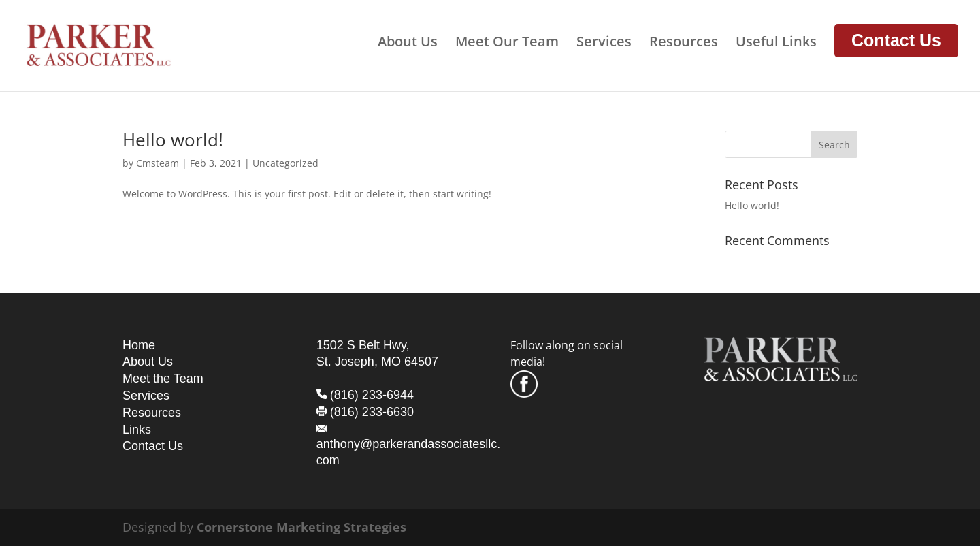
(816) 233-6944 (372, 395)
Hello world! (173, 140)
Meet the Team (163, 379)
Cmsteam (158, 163)
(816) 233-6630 (372, 412)
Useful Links (776, 44)
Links (137, 430)
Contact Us (896, 40)
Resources (684, 44)
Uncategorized (285, 163)
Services (604, 44)
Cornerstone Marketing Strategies (301, 527)
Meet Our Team (507, 44)
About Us (408, 44)
